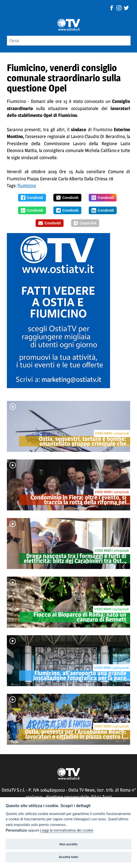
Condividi (32, 198)
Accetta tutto (68, 857)
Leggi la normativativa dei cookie (67, 830)
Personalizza (16, 830)
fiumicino (27, 186)
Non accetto (68, 844)
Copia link (85, 223)
